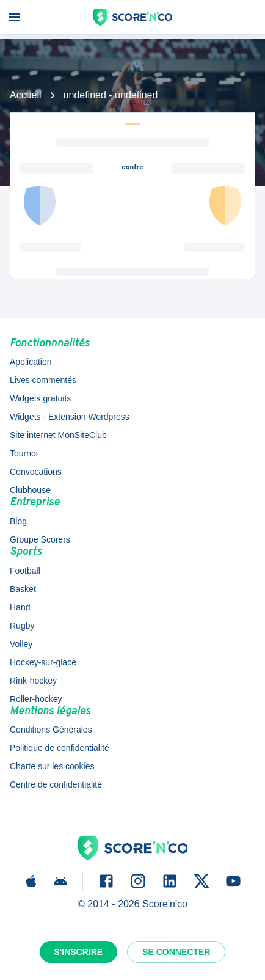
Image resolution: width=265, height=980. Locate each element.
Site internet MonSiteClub (58, 435)
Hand (20, 607)
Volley (21, 644)
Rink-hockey (33, 681)
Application (31, 362)
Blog (18, 521)
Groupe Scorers (40, 539)
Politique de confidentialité (60, 748)
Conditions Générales (51, 730)
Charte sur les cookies (52, 766)
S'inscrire (79, 952)
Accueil (26, 95)
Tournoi (24, 453)
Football (25, 571)
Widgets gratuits (40, 398)
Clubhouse (30, 490)
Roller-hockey (36, 699)
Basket (23, 589)
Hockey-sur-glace (43, 662)
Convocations (36, 472)
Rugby (22, 626)
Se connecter (176, 952)
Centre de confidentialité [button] (56, 784)
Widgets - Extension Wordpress (70, 417)
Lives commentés (43, 380)
